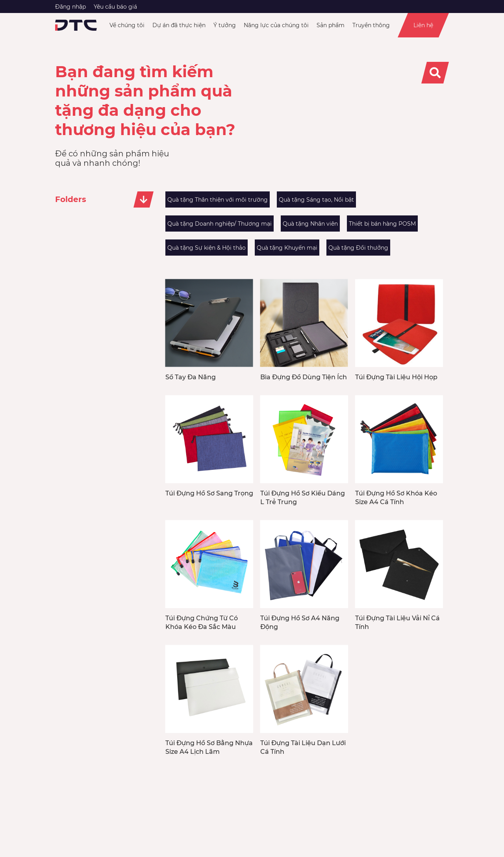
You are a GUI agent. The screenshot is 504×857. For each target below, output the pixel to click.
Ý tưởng (225, 25)
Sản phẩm (331, 25)
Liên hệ (423, 25)
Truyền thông (371, 25)
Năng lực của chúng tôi (276, 25)
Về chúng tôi (127, 25)
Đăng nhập (70, 7)
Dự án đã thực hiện (179, 25)
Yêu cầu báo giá (115, 7)
